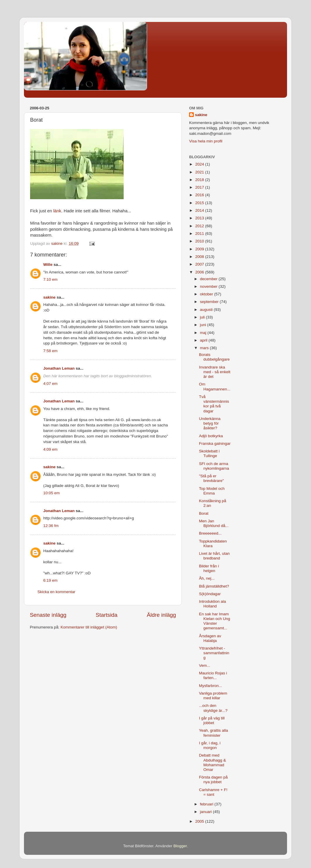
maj (204, 333)
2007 (200, 264)
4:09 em (50, 449)
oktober (207, 294)
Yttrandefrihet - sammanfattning (214, 653)
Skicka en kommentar (56, 592)
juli (203, 317)
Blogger (180, 846)
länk (57, 211)
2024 (200, 164)
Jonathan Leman (59, 368)
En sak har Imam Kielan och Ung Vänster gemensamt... (215, 621)
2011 (200, 234)
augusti (207, 310)
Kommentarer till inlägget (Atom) (89, 627)
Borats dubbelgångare (214, 357)
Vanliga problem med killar (213, 696)
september (210, 302)
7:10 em (50, 279)
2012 (200, 226)
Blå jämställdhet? (214, 586)
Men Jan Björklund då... (214, 523)
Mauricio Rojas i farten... (213, 675)
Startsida (107, 615)
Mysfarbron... (211, 686)
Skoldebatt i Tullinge (209, 453)
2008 (200, 257)
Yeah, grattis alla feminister (214, 733)
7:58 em (50, 351)
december (209, 279)
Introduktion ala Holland (212, 604)
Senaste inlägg (48, 615)
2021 (200, 172)
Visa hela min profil (206, 141)
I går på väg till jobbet (212, 720)
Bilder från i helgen (209, 568)
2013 (200, 218)
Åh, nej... (207, 578)
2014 (200, 210)
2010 (200, 241)
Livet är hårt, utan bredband (214, 556)
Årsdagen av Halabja (210, 638)
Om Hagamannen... (215, 386)
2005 (200, 821)
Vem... (205, 665)
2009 (200, 249)
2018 (200, 180)
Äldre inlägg (161, 615)
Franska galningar (215, 444)
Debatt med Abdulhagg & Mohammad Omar (212, 762)
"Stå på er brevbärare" (211, 478)
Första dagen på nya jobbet (213, 780)
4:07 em (50, 384)
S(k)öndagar (210, 594)
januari (206, 812)
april (204, 340)
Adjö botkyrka (211, 436)
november (209, 286)
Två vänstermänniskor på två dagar (214, 404)
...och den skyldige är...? (213, 708)
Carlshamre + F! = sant (213, 792)
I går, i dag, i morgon (210, 745)
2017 (200, 187)
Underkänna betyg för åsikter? (210, 423)
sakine (49, 297)
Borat (204, 513)
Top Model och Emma (212, 491)
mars (205, 348)
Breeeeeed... (210, 533)
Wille (48, 265)
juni (204, 325)
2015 (200, 203)
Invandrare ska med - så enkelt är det (215, 372)
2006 (200, 272)
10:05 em (51, 493)
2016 (200, 195)
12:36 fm (51, 526)
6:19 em (50, 580)
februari (207, 804)
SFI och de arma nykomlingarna (214, 466)
